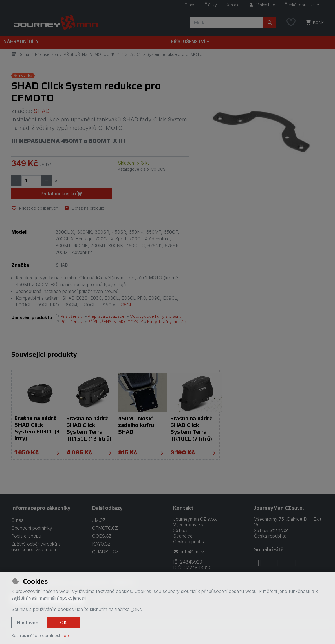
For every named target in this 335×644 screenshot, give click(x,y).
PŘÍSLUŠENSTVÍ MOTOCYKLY (91, 54)
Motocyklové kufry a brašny (156, 316)
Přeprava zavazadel (107, 316)
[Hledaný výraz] (227, 23)
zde (65, 635)
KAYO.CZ (101, 544)
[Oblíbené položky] (291, 23)
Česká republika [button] (300, 5)
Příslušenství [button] (188, 41)
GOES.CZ (102, 536)
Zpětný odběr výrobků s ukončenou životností (36, 547)
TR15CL (124, 305)
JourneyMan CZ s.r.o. (279, 508)
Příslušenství (46, 54)
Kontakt (233, 5)
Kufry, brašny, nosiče (167, 322)
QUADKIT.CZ (105, 552)
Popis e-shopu (26, 536)
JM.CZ (99, 520)
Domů (20, 54)
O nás (190, 5)
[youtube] (294, 563)
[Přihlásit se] (262, 5)
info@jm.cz (189, 552)
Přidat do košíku (62, 194)
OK (63, 623)
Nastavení (28, 623)
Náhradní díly (21, 41)
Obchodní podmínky (32, 528)
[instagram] (277, 563)
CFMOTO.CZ (105, 528)
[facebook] (260, 563)
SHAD (42, 111)
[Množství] (31, 181)
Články (211, 5)
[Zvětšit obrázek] (262, 127)
